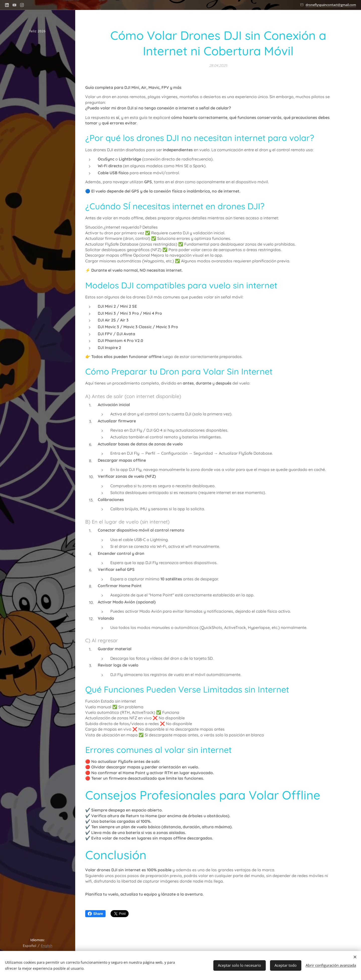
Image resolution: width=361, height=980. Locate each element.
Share (95, 914)
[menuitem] (38, 454)
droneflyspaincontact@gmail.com (331, 5)
